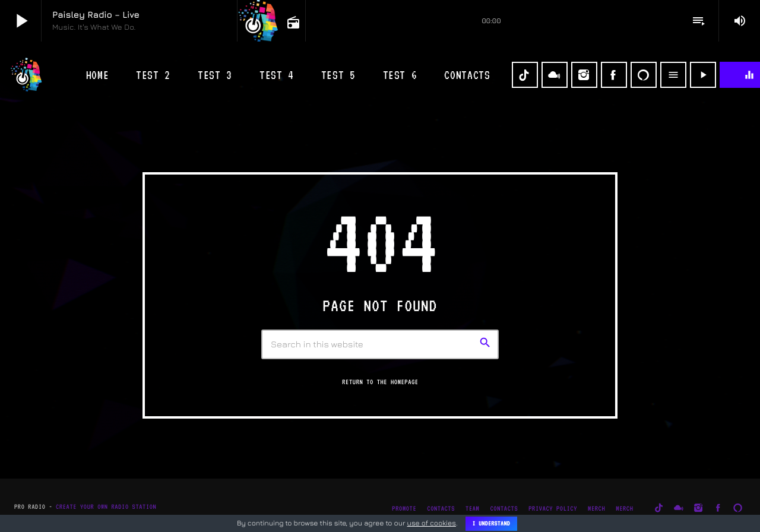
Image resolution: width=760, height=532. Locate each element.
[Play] (703, 75)
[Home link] (26, 75)
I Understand (491, 524)
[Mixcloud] (555, 75)
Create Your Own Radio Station (106, 507)
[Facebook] (614, 75)
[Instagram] (584, 75)
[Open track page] (292, 21)
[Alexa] (644, 75)
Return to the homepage (380, 382)
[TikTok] (525, 75)
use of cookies (432, 523)
